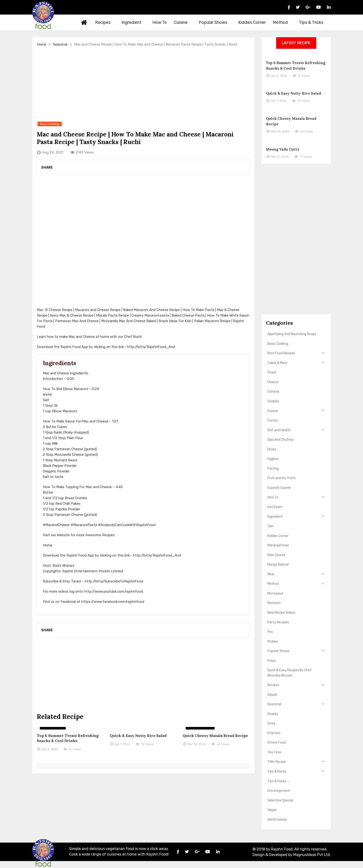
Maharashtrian (278, 545)
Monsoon (274, 603)
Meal (271, 574)
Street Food (277, 743)
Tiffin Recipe (277, 762)
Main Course (276, 555)
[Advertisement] (143, 84)
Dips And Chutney (281, 440)
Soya (271, 723)
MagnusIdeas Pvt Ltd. (312, 855)
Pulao (272, 661)
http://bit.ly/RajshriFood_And (151, 347)
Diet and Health (279, 430)
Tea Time (274, 752)
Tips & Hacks (277, 771)
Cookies (273, 401)
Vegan (272, 810)
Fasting (273, 469)
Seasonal (60, 44)
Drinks (272, 449)
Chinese (273, 392)
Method (283, 22)
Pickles (273, 642)
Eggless (273, 459)
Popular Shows (216, 22)
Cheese (273, 382)
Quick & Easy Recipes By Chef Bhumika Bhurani (289, 673)
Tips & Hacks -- (279, 781)
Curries (273, 420)
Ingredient (134, 22)
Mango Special (278, 565)
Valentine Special (280, 800)
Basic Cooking (278, 344)
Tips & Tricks (314, 22)
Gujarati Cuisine (279, 488)
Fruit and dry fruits (282, 478)
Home (84, 22)
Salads (272, 695)
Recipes (105, 22)
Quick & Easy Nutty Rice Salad (138, 736)
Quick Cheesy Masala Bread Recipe (215, 736)
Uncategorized (279, 791)
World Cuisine (277, 820)
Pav (270, 632)
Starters (274, 733)
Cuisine (183, 22)
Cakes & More (277, 363)
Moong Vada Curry (283, 149)
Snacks (273, 714)
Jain (271, 526)
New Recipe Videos (281, 613)
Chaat (272, 372)
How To (160, 22)
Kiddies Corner (252, 22)
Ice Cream (275, 507)
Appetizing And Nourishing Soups (292, 334)
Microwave (275, 593)
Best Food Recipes (281, 353)
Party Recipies (278, 622)
